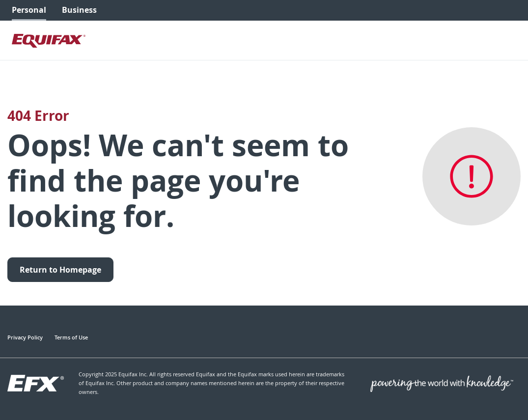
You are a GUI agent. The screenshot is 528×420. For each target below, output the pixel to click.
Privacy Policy (25, 337)
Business (79, 10)
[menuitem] (29, 10)
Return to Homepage (60, 270)
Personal (29, 10)
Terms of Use (71, 337)
